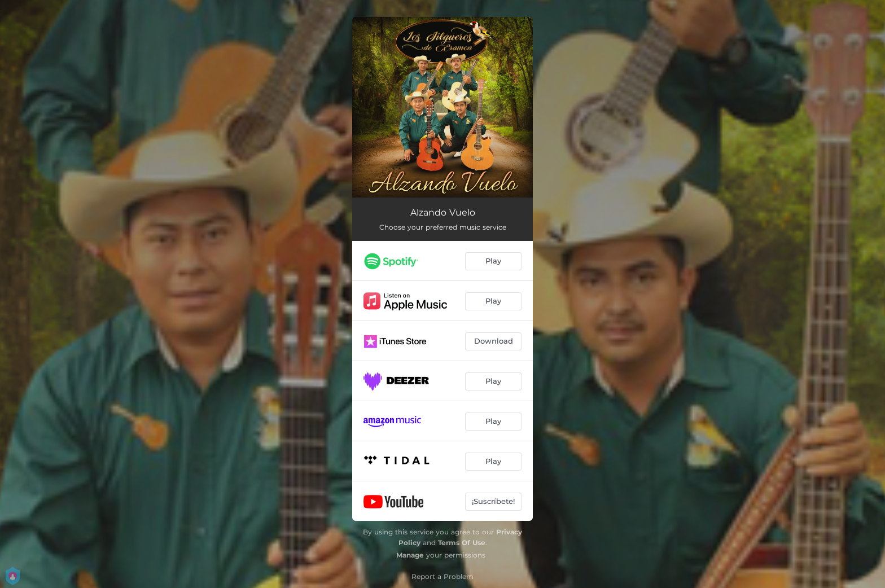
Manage (410, 555)
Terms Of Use (462, 543)
